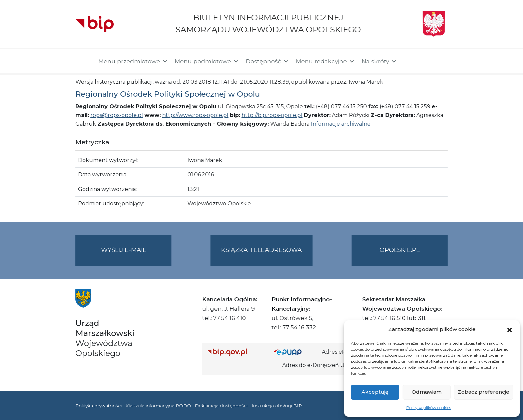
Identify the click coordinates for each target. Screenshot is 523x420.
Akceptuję (375, 392)
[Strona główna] (84, 61)
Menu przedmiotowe (133, 61)
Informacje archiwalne (341, 124)
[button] (510, 329)
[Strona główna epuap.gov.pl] (295, 352)
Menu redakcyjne (325, 61)
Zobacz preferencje (483, 392)
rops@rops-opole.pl (117, 115)
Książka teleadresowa (261, 250)
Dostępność (268, 61)
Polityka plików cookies (429, 407)
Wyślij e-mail (136, 255)
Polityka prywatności (99, 406)
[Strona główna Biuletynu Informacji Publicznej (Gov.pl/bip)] (235, 352)
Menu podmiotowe (207, 61)
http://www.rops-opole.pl (195, 115)
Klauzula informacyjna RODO (158, 406)
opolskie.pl (400, 250)
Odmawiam (427, 392)
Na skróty (379, 61)
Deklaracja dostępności (221, 406)
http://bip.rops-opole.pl (272, 115)
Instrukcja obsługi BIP (277, 406)
